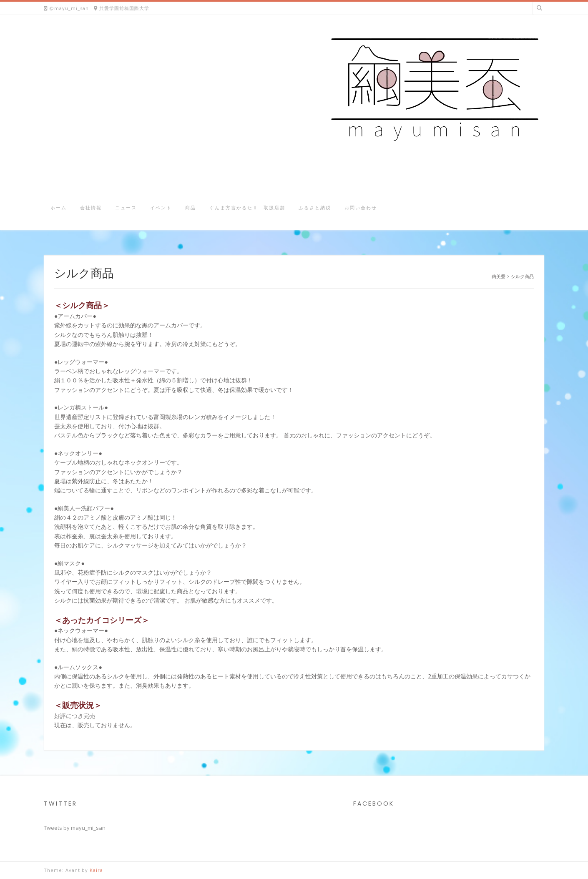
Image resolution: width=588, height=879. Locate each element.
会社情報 (91, 207)
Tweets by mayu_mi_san (75, 828)
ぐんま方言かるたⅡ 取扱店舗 (247, 207)
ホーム (59, 207)
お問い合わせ (361, 207)
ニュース (126, 207)
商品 (191, 207)
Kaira (96, 870)
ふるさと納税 (315, 207)
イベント (161, 207)
